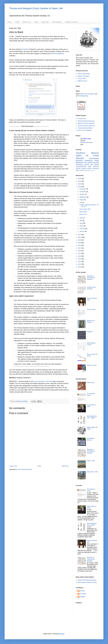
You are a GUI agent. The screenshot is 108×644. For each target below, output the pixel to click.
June (81, 218)
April (81, 223)
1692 (90, 166)
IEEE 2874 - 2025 (92, 472)
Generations (80, 165)
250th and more (82, 81)
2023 (80, 187)
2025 (80, 181)
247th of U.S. (83, 214)
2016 (80, 251)
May (81, 221)
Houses (87, 165)
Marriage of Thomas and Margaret (91, 278)
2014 (80, 256)
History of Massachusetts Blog (87, 580)
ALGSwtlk (83, 594)
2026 (80, 179)
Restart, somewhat (83, 76)
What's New (84, 94)
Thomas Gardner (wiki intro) (86, 126)
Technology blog (83, 96)
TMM (36, 22)
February (83, 229)
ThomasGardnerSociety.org (86, 121)
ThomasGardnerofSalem (85, 128)
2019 (80, 243)
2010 (80, 267)
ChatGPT (25, 49)
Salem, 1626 (91, 461)
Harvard (80, 158)
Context (78, 168)
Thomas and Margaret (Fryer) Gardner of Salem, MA (36, 8)
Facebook (91, 94)
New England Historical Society (87, 582)
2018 (80, 245)
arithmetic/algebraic (58, 53)
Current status (82, 78)
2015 (80, 254)
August (82, 200)
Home (9, 22)
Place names (80, 170)
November (83, 192)
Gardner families (87, 168)
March (82, 226)
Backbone (80, 162)
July (81, 202)
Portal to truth (82, 119)
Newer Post (13, 466)
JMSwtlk (82, 597)
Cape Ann (93, 170)
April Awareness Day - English (92, 417)
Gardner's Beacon (71, 22)
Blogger (62, 634)
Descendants (57, 22)
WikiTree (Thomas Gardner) (86, 123)
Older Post (65, 466)
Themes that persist (84, 74)
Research (96, 166)
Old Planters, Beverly (91, 439)
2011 (80, 264)
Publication (87, 170)
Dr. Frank (92, 156)
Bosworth (79, 160)
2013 (80, 259)
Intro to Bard (83, 212)
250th (17, 22)
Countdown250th (81, 166)
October (82, 194)
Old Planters (95, 165)
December (83, 189)
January (82, 231)
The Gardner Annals (91, 162)
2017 (80, 248)
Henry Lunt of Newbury (85, 130)
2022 (80, 235)
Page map (45, 22)
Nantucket (96, 168)
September (83, 197)
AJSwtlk (82, 591)
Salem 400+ (91, 383)
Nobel (97, 160)
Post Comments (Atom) (25, 469)
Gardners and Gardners (91, 288)
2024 (80, 184)
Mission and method (87, 142)
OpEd (79, 156)
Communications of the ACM (43, 381)
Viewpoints (89, 160)
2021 (80, 237)
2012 (80, 262)
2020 (80, 240)
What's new (27, 22)
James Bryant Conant (91, 344)
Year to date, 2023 (85, 209)
